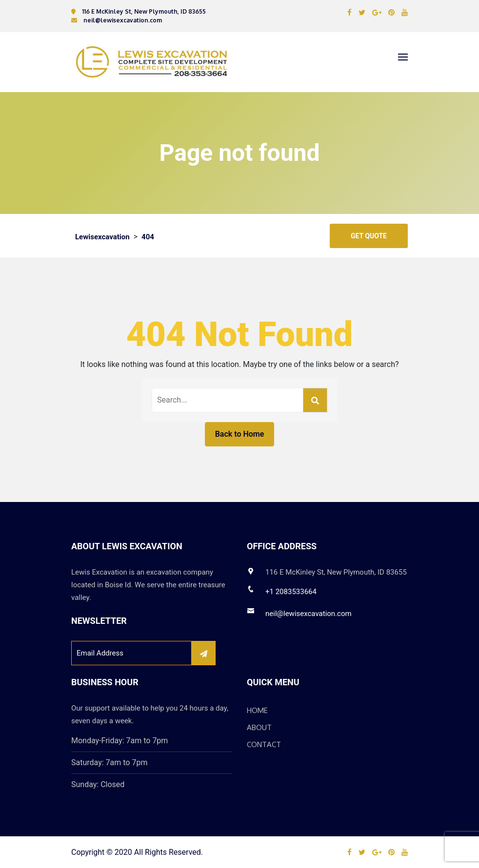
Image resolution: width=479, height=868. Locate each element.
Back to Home (240, 434)
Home (257, 710)
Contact (264, 744)
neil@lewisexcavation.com (309, 614)
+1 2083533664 (291, 592)
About (259, 727)
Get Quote (369, 236)
